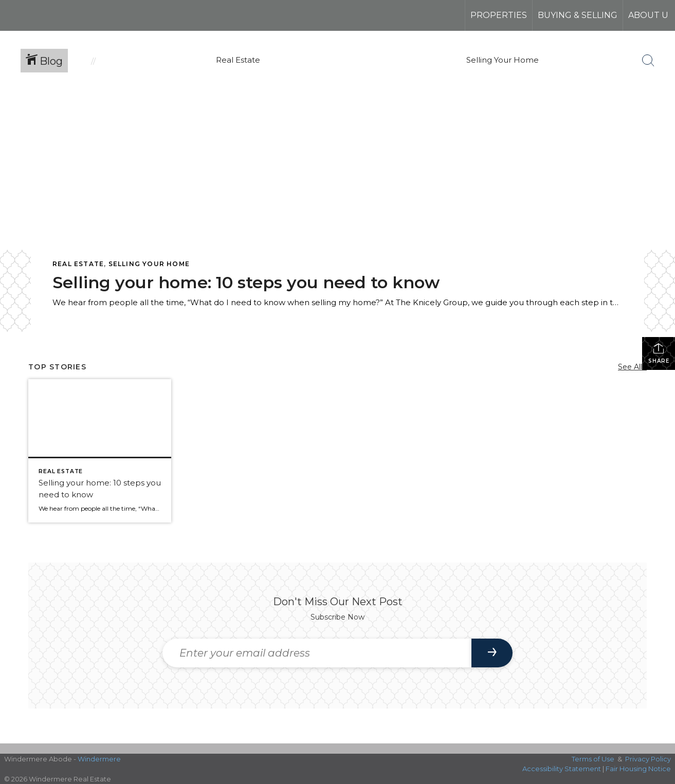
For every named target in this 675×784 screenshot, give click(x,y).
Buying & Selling (578, 15)
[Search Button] (648, 61)
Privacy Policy (648, 759)
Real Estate (78, 264)
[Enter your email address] (317, 653)
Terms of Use (593, 759)
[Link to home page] (47, 15)
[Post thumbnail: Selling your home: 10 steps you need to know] (100, 451)
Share (659, 353)
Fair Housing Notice (638, 769)
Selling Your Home (149, 264)
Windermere (99, 759)
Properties (499, 15)
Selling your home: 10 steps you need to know (246, 282)
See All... (632, 367)
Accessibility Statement (562, 769)
